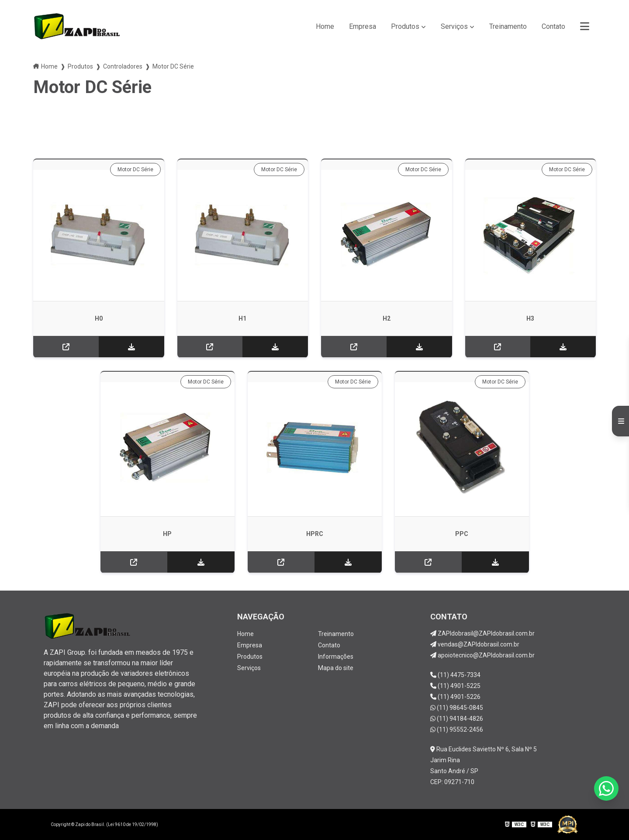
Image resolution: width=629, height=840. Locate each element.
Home (325, 26)
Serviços (454, 26)
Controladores (123, 66)
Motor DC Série (135, 169)
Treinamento (508, 26)
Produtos (405, 26)
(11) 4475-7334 (455, 675)
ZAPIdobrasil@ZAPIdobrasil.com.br (482, 633)
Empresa (363, 26)
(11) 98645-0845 (457, 708)
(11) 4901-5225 (455, 686)
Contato (553, 26)
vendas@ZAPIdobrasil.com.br (475, 644)
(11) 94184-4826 (457, 719)
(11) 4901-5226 (455, 697)
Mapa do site (336, 668)
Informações (336, 657)
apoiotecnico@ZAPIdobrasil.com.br (482, 655)
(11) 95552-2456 (457, 729)
